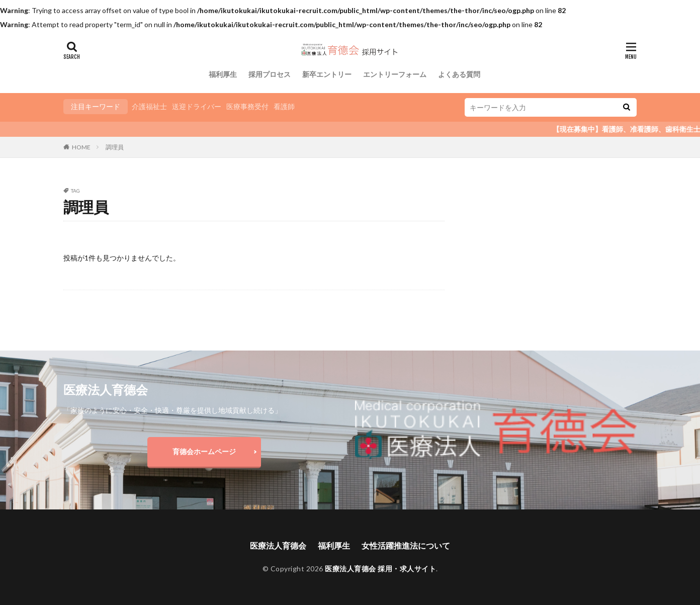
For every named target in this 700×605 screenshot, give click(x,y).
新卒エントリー (327, 74)
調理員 (115, 147)
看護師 (284, 106)
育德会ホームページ (204, 451)
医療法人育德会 (278, 545)
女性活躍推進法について (406, 545)
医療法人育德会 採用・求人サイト (380, 569)
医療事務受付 (247, 106)
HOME (81, 147)
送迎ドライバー (197, 106)
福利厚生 (223, 74)
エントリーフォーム (395, 74)
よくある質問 (459, 74)
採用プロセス (270, 74)
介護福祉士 (149, 106)
